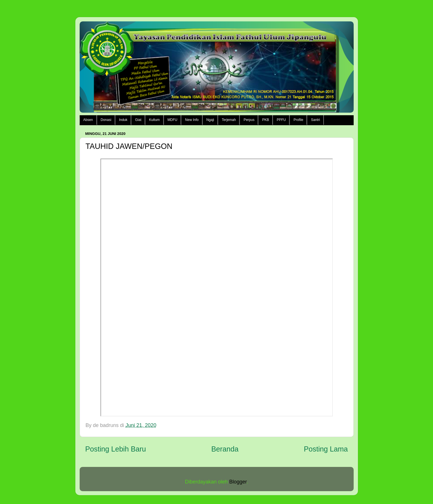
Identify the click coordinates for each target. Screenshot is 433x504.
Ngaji (210, 120)
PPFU (281, 120)
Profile (298, 120)
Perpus (249, 120)
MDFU (173, 120)
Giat (138, 120)
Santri (315, 120)
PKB (265, 120)
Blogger (238, 482)
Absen (88, 120)
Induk (123, 120)
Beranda (225, 449)
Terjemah (229, 120)
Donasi (106, 120)
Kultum (154, 120)
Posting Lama (326, 449)
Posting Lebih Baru (116, 449)
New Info (192, 120)
